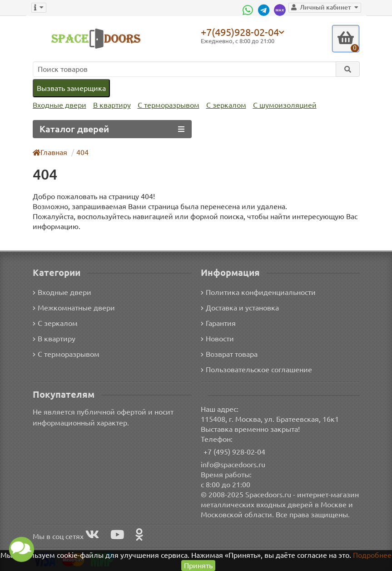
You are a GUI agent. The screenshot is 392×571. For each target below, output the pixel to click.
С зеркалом (222, 105)
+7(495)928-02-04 (242, 32)
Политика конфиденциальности (257, 292)
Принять (198, 565)
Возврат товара (230, 353)
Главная (50, 152)
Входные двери (59, 105)
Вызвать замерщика (71, 88)
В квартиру (110, 105)
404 (82, 152)
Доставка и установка (240, 307)
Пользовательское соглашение (256, 369)
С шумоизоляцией (280, 105)
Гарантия (219, 323)
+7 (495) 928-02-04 (235, 451)
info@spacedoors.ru (233, 464)
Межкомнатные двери (72, 307)
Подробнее (372, 555)
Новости (217, 338)
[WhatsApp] (253, 10)
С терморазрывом (165, 105)
